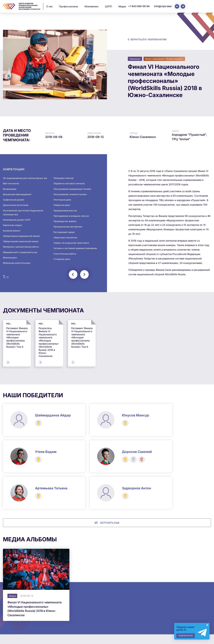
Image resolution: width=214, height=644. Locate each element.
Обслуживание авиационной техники (72, 189)
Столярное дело (62, 259)
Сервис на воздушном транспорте (71, 243)
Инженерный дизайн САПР (17, 220)
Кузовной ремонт (12, 231)
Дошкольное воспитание (16, 205)
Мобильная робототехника (17, 263)
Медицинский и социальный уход (20, 252)
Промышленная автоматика (68, 227)
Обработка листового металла (69, 183)
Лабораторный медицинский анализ (21, 236)
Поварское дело (62, 205)
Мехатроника (10, 258)
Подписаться (186, 636)
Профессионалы (69, 6)
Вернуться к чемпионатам (149, 39)
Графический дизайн (14, 200)
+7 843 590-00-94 (139, 6)
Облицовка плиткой (63, 178)
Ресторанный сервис (64, 232)
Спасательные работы (65, 254)
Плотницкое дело (62, 200)
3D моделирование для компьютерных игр (25, 178)
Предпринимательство (65, 211)
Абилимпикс (92, 6)
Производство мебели (65, 221)
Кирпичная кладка (12, 225)
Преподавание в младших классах (71, 216)
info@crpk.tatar (163, 6)
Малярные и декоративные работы (21, 247)
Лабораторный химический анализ (21, 241)
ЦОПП (108, 6)
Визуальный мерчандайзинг (17, 194)
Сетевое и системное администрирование (75, 248)
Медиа (122, 6)
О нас (49, 6)
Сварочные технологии (65, 237)
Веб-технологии (11, 183)
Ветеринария (10, 189)
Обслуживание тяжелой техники (70, 194)
